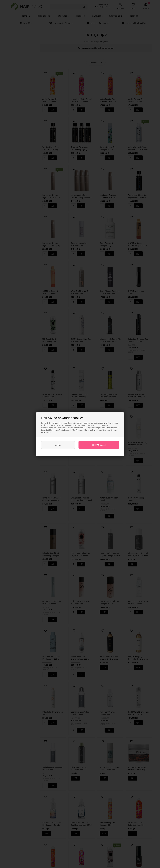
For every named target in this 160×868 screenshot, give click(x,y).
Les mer (58, 445)
